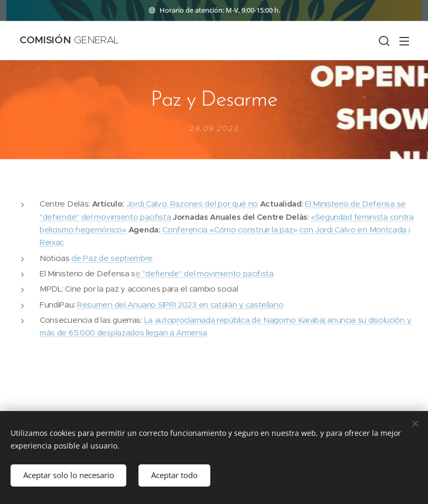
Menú (404, 41)
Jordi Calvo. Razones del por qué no (192, 204)
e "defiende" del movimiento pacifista (204, 273)
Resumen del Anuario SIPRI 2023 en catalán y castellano (180, 305)
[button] (383, 41)
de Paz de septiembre (112, 258)
